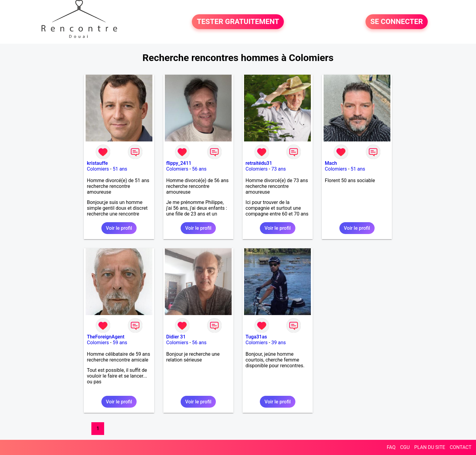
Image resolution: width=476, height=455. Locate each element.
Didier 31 (176, 337)
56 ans (199, 169)
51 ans (120, 169)
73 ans (279, 169)
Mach (331, 163)
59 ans (120, 343)
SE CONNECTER (397, 22)
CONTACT (461, 447)
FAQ (391, 447)
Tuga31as (256, 337)
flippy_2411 (179, 163)
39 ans (279, 343)
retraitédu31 (259, 163)
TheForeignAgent (106, 337)
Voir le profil (119, 228)
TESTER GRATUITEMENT (238, 22)
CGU (405, 447)
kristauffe (97, 163)
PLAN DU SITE (430, 447)
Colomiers (98, 169)
